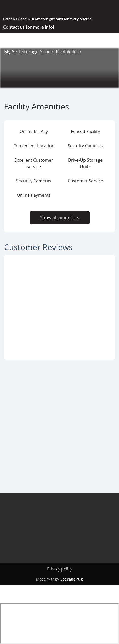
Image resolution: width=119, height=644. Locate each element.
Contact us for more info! (29, 27)
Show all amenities (59, 218)
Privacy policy (60, 569)
